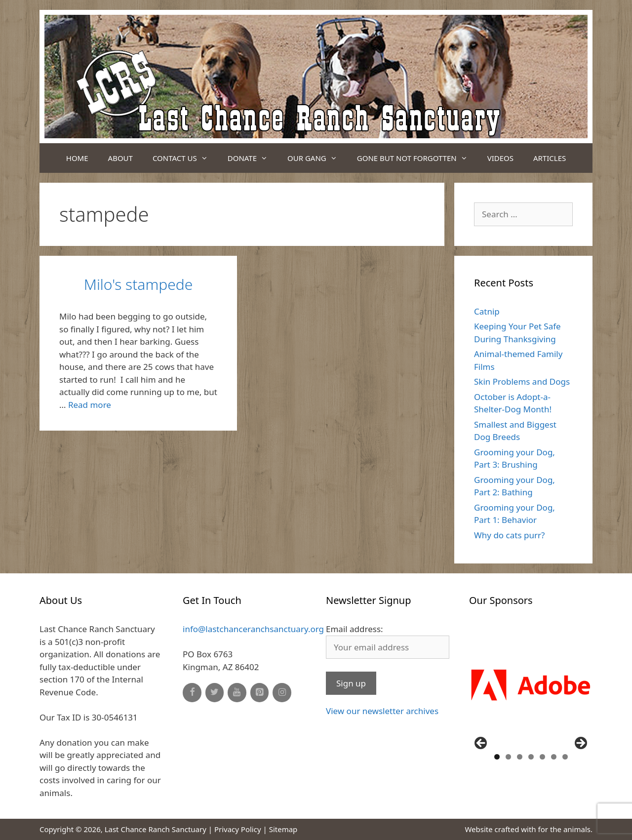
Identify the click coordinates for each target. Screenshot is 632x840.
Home (77, 158)
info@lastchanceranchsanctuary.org (253, 629)
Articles (550, 158)
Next (580, 744)
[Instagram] (282, 693)
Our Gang (317, 158)
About (120, 158)
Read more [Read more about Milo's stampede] (90, 405)
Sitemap (283, 829)
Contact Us (185, 158)
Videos (500, 158)
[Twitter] (215, 693)
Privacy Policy (238, 829)
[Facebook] (192, 693)
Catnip (487, 311)
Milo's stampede (138, 284)
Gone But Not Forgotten (417, 158)
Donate (253, 158)
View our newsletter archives (382, 711)
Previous (481, 744)
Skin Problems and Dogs (522, 381)
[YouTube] (237, 693)
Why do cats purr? (509, 535)
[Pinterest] (260, 693)
